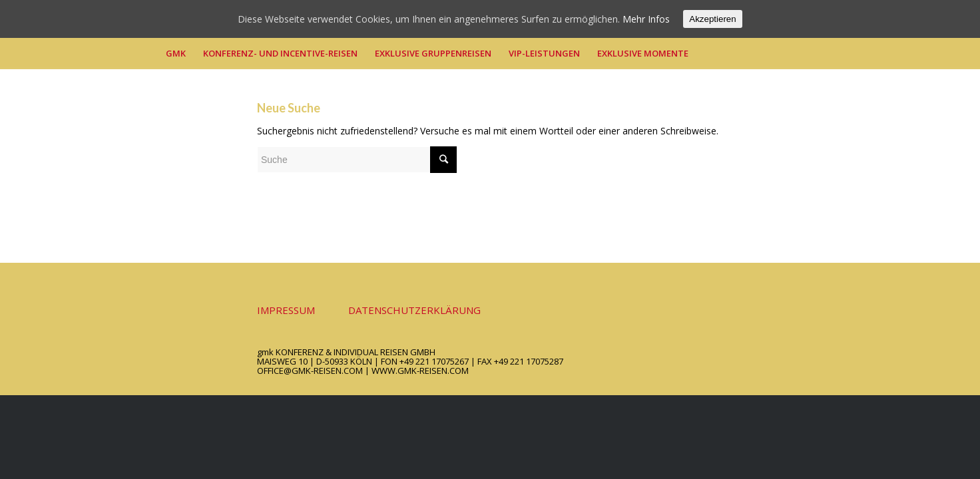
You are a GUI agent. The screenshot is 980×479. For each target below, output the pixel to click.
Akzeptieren (712, 19)
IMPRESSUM (286, 310)
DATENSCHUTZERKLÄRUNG (414, 310)
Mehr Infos (646, 19)
